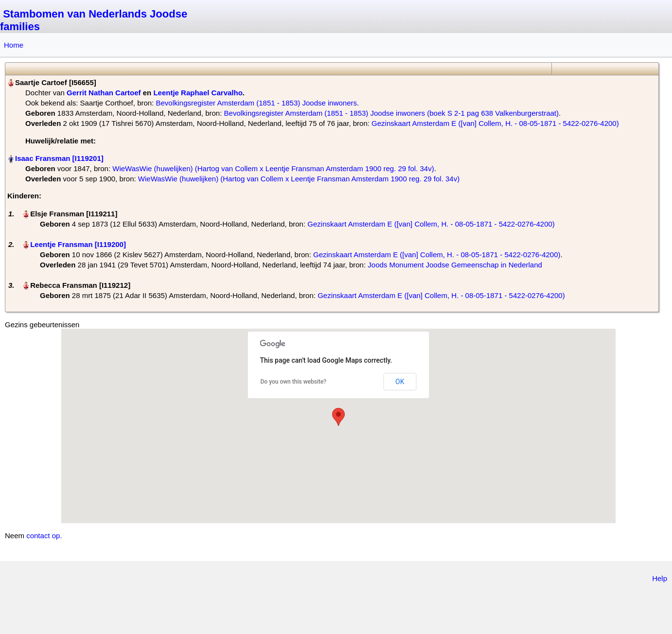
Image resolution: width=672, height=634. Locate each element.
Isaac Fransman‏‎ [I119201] (59, 158)
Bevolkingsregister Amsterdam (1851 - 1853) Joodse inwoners (256, 103)
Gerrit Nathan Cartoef (104, 93)
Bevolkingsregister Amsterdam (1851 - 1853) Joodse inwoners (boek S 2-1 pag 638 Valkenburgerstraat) (391, 113)
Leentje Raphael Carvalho (198, 93)
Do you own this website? (294, 382)
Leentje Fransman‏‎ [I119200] (78, 244)
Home (14, 45)
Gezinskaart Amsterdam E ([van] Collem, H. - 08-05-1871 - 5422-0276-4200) (495, 123)
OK (400, 382)
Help (660, 578)
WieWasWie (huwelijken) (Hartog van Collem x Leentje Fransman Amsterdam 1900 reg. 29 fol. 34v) (273, 168)
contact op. (44, 536)
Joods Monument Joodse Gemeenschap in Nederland (455, 265)
